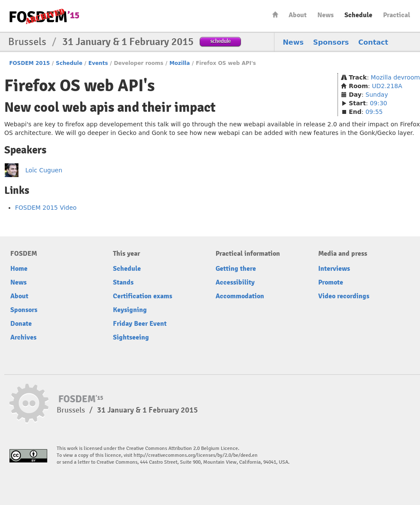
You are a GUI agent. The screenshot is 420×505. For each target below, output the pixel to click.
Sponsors (331, 42)
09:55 (374, 112)
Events (98, 63)
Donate (21, 324)
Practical (397, 15)
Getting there (236, 269)
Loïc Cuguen (44, 170)
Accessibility (235, 282)
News (326, 15)
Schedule (358, 15)
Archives (23, 337)
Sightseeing (131, 337)
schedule (221, 41)
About (298, 15)
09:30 (378, 103)
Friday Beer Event (140, 324)
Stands (123, 282)
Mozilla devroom (395, 77)
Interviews (334, 269)
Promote (331, 282)
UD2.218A (387, 86)
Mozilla (180, 63)
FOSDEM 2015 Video (46, 208)
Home (275, 14)
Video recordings (344, 296)
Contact (373, 42)
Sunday (377, 95)
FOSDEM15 (44, 16)
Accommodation (240, 296)
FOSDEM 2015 (29, 63)
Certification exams (143, 296)
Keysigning (130, 310)
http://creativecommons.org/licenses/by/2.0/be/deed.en (196, 455)
